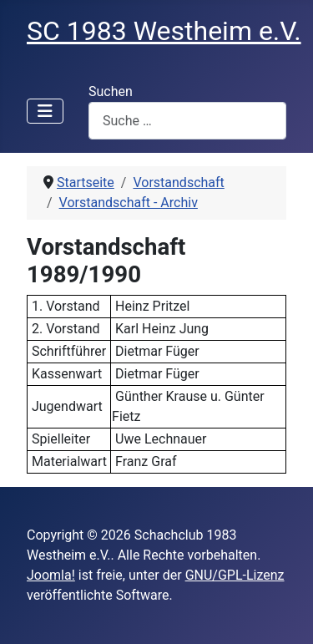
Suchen (111, 91)
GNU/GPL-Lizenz (235, 575)
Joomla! (51, 575)
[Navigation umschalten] (45, 111)
